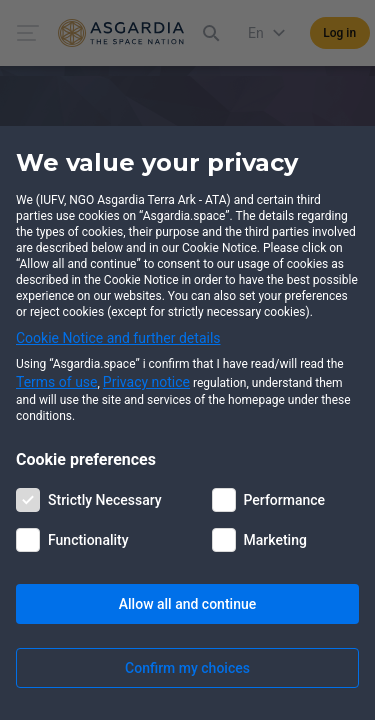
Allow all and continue (187, 604)
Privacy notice (146, 382)
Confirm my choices (187, 668)
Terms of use (57, 382)
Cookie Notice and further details (118, 338)
